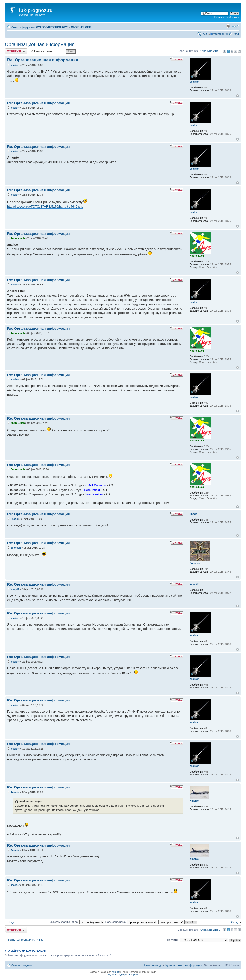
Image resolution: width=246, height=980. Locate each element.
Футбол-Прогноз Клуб (32, 15)
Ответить (16, 51)
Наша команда (153, 965)
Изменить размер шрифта (235, 26)
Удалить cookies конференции (183, 965)
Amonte (15, 792)
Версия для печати (228, 26)
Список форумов (22, 27)
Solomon (16, 548)
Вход (236, 34)
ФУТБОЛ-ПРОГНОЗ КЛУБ (52, 27)
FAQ (204, 34)
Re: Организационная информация (43, 60)
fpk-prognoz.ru (36, 10)
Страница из (210, 51)
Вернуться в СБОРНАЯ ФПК (25, 940)
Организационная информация (40, 44)
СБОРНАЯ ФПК (81, 27)
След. (235, 922)
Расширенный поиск (226, 17)
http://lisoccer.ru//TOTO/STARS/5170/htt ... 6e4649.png (45, 207)
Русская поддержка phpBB (123, 975)
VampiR (15, 589)
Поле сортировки (131, 922)
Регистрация (220, 34)
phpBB (115, 972)
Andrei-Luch (18, 238)
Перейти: (173, 940)
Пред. (11, 922)
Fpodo (14, 519)
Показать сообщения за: (76, 922)
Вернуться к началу (237, 96)
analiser (15, 65)
